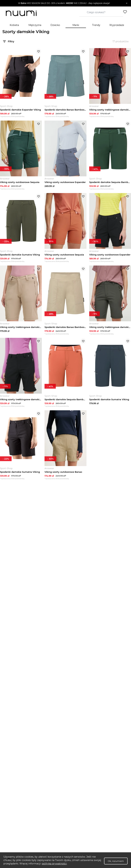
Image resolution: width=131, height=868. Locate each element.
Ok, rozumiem (116, 861)
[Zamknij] (127, 3)
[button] (64, 3)
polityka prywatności (54, 864)
